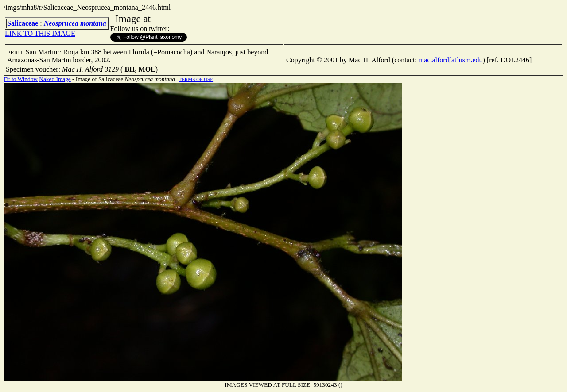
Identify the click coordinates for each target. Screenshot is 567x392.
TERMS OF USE (196, 79)
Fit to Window (21, 79)
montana (93, 23)
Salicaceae (23, 23)
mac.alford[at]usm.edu (451, 60)
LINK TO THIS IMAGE (40, 33)
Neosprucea (61, 23)
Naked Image (55, 79)
